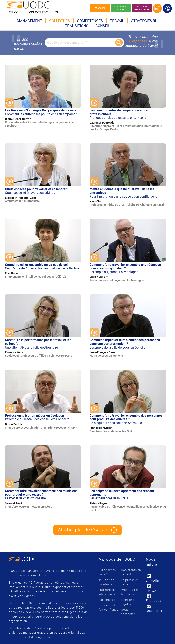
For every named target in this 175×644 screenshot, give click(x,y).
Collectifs (60, 21)
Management (29, 21)
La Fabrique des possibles (142, 8)
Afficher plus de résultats (87, 530)
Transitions (77, 26)
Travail (117, 21)
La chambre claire (121, 8)
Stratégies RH (144, 21)
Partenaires (107, 600)
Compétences (90, 21)
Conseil (103, 26)
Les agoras (100, 8)
